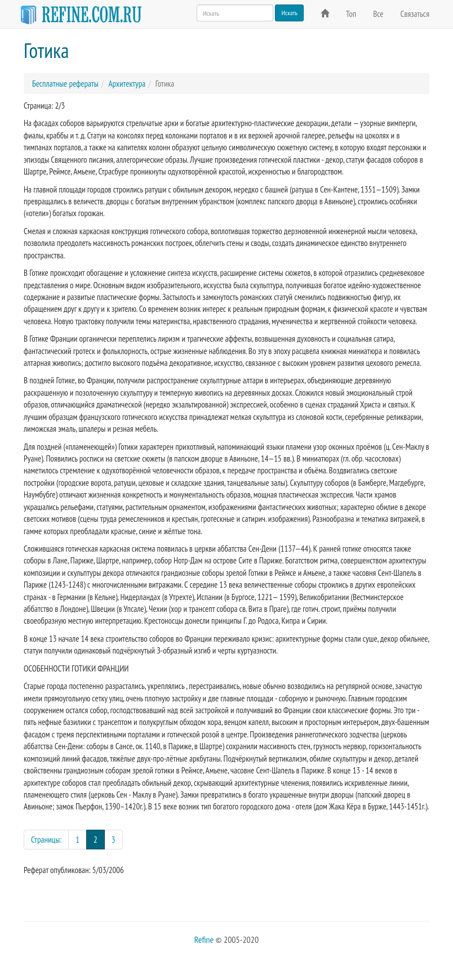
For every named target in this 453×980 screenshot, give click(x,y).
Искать (289, 13)
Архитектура (127, 84)
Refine (204, 939)
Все (378, 14)
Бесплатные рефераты (65, 84)
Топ (351, 14)
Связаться (415, 14)
